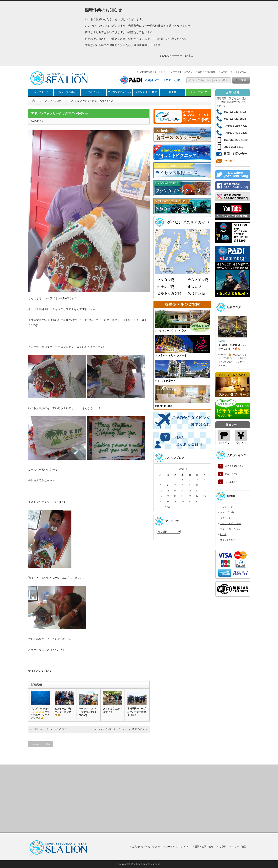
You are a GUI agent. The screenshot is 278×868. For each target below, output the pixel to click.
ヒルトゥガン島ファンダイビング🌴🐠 (64, 712)
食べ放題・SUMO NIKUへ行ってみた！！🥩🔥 (232, 347)
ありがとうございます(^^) (112, 710)
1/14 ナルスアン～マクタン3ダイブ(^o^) (88, 712)
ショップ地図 (240, 72)
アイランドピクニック (120, 92)
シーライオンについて (181, 72)
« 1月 (168, 507)
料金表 (172, 92)
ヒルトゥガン (231, 474)
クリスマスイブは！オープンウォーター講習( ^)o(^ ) (119, 729)
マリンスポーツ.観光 (146, 92)
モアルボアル (231, 482)
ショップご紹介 (67, 92)
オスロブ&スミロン (234, 466)
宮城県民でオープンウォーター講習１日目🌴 (136, 712)
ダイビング (93, 92)
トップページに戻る (40, 744)
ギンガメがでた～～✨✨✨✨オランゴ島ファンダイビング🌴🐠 (40, 714)
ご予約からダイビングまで (152, 72)
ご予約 (224, 72)
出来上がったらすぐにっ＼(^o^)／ (50, 729)
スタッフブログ (199, 92)
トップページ (41, 92)
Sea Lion (136, 864)
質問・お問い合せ (207, 72)
